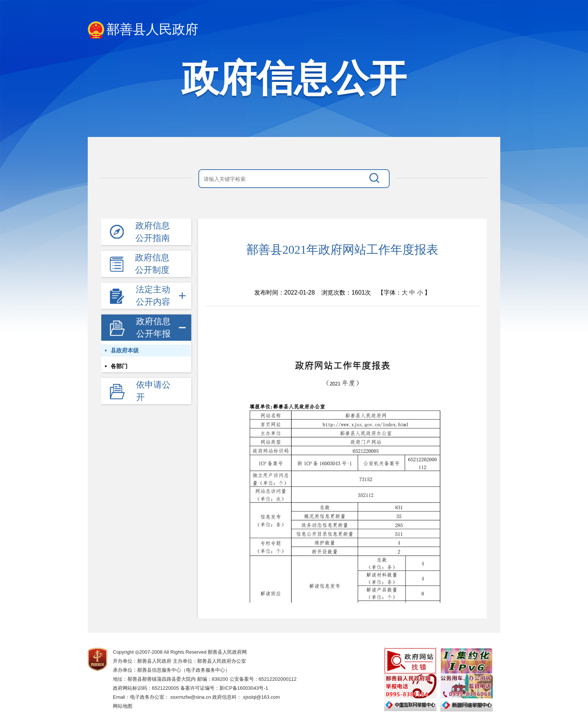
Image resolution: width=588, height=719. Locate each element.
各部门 (119, 366)
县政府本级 (125, 350)
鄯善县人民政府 (143, 30)
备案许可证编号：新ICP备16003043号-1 (224, 688)
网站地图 (123, 706)
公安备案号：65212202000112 (263, 679)
